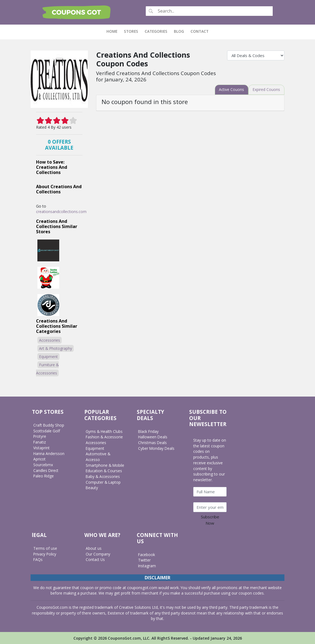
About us (94, 548)
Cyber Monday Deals (157, 448)
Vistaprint (41, 447)
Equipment (48, 357)
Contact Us (95, 559)
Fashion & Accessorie (105, 437)
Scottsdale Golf (47, 431)
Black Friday (149, 431)
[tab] (231, 90)
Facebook (147, 554)
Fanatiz (40, 442)
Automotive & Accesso (98, 457)
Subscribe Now (210, 520)
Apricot (40, 459)
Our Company (98, 554)
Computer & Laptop (103, 482)
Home (114, 31)
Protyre (40, 436)
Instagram (147, 566)
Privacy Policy (45, 554)
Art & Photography (56, 348)
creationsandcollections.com (61, 212)
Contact (200, 31)
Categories (156, 31)
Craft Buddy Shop (49, 425)
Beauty (92, 488)
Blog (179, 31)
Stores (131, 31)
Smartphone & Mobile (105, 465)
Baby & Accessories (103, 476)
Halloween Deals (153, 437)
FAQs (38, 559)
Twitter (144, 560)
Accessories (50, 340)
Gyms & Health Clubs (104, 431)
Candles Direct (46, 470)
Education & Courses (104, 471)
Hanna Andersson (49, 453)
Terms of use (45, 548)
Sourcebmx (43, 465)
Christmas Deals (153, 443)
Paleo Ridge (44, 476)
